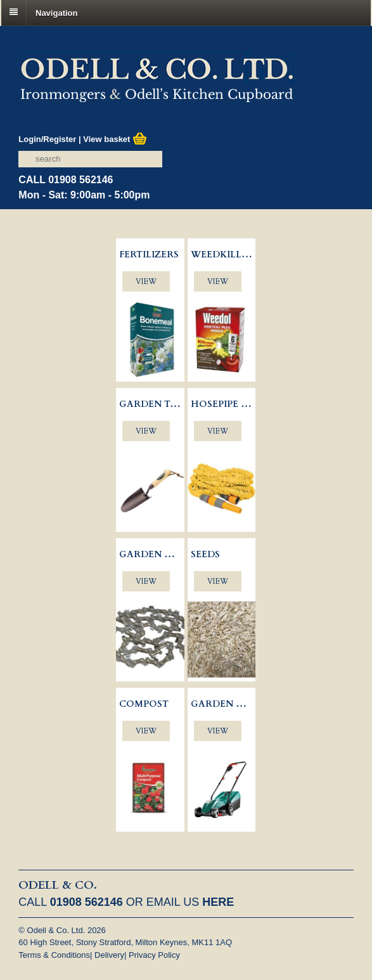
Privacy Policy (154, 955)
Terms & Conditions (54, 955)
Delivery (109, 955)
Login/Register (47, 139)
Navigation (56, 12)
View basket (115, 139)
